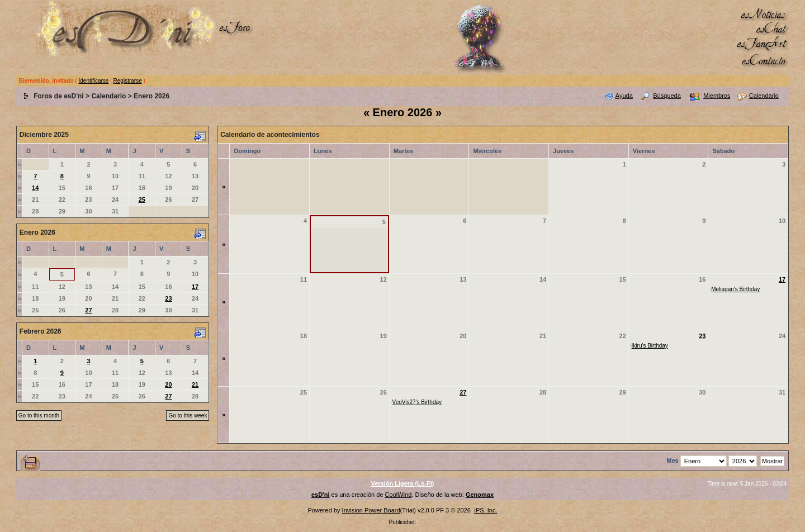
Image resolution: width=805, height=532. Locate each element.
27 (88, 310)
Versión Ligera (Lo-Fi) (402, 483)
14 (35, 188)
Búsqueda (667, 96)
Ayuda (624, 96)
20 (168, 384)
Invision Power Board (371, 510)
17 (195, 287)
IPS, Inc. (486, 510)
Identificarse (93, 81)
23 (168, 298)
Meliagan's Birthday (735, 289)
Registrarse (128, 81)
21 (195, 384)
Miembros (717, 96)
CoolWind (399, 495)
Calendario (108, 96)
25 (142, 199)
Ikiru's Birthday (650, 346)
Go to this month (39, 415)
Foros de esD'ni (59, 96)
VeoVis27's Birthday (417, 402)
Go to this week (188, 415)
